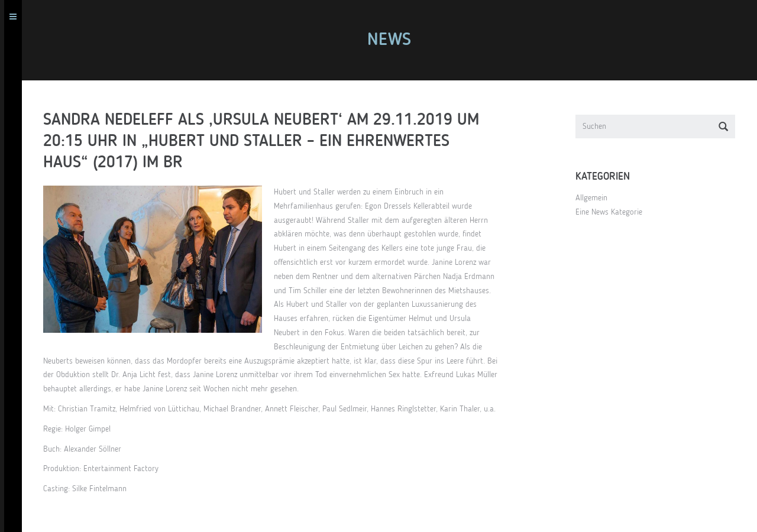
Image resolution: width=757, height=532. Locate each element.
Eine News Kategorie (613, 212)
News (393, 40)
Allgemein (596, 198)
